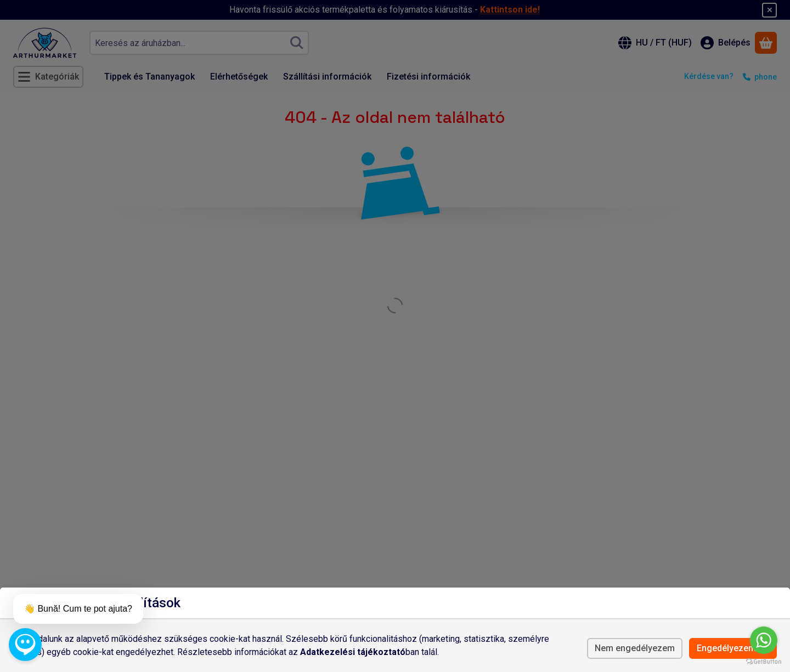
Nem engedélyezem (635, 648)
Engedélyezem (733, 648)
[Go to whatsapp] (764, 640)
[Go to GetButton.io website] (764, 661)
